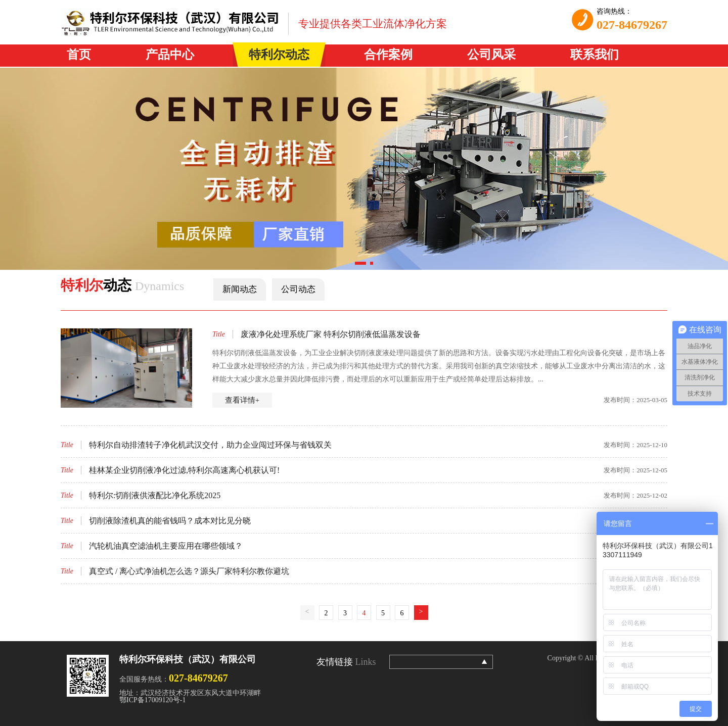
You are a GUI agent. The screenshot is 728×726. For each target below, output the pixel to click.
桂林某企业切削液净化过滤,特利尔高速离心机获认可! (184, 470)
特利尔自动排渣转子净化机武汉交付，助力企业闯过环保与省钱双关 (210, 445)
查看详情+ (242, 400)
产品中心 (170, 55)
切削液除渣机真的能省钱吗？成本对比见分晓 (170, 521)
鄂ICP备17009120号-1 (152, 700)
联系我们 (595, 55)
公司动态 (298, 289)
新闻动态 (240, 289)
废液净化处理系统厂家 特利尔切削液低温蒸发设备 (331, 334)
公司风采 (491, 55)
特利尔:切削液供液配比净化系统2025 (155, 495)
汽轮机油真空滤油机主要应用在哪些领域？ (166, 546)
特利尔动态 (279, 55)
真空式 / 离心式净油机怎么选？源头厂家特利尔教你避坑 (189, 571)
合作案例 (388, 55)
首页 (79, 55)
